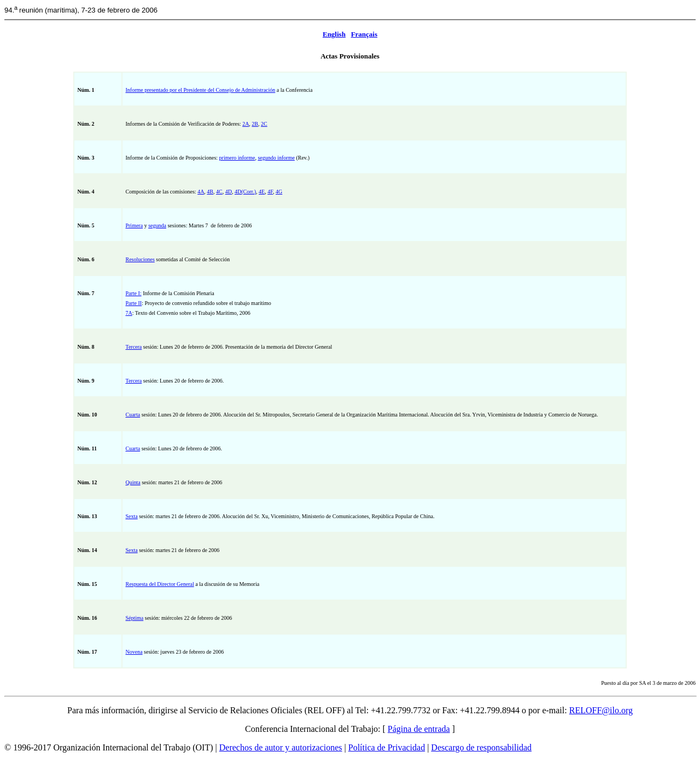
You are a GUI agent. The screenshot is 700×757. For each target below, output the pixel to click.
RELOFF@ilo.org (601, 710)
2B (255, 124)
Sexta (131, 516)
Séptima (134, 618)
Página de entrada (419, 729)
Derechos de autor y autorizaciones (281, 747)
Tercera (133, 347)
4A (201, 192)
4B (210, 192)
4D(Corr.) (245, 192)
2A (246, 124)
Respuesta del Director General (159, 584)
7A (129, 313)
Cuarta (133, 415)
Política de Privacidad (387, 747)
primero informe (237, 158)
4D (229, 192)
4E (262, 192)
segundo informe (276, 158)
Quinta (133, 482)
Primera (134, 225)
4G (279, 192)
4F (270, 192)
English (334, 34)
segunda (157, 225)
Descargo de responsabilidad (481, 747)
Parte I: (133, 293)
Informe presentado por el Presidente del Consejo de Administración (200, 90)
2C (264, 124)
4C (219, 192)
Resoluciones (140, 259)
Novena (134, 652)
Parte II (133, 303)
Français (364, 34)
